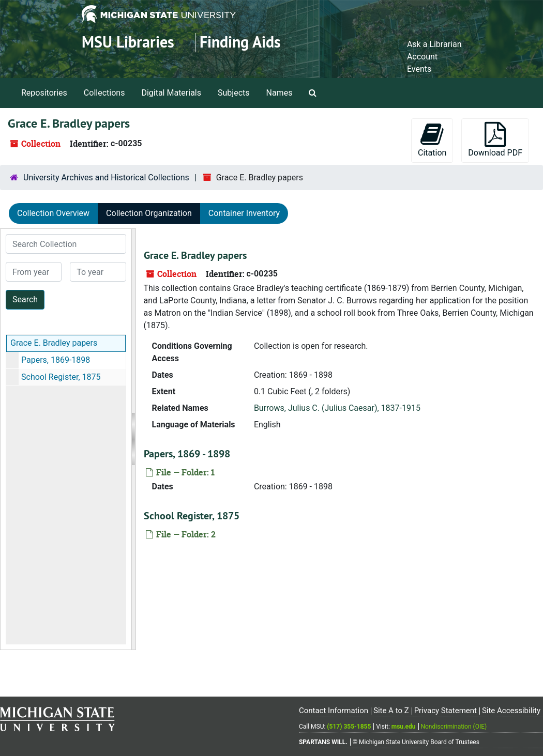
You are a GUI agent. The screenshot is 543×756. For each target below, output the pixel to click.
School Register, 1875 (61, 377)
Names (280, 93)
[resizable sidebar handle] (133, 439)
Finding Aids (240, 42)
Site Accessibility (511, 711)
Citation (432, 140)
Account (422, 57)
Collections (104, 93)
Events (419, 69)
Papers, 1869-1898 (56, 360)
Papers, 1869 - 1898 (187, 454)
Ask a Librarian (434, 44)
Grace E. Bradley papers (54, 343)
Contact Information (334, 711)
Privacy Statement (446, 711)
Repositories (44, 93)
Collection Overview (53, 213)
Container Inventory (244, 213)
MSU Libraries (128, 42)
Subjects (233, 93)
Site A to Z (391, 711)
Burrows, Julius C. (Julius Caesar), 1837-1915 (337, 408)
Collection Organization (149, 213)
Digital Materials (171, 93)
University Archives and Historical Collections (106, 178)
